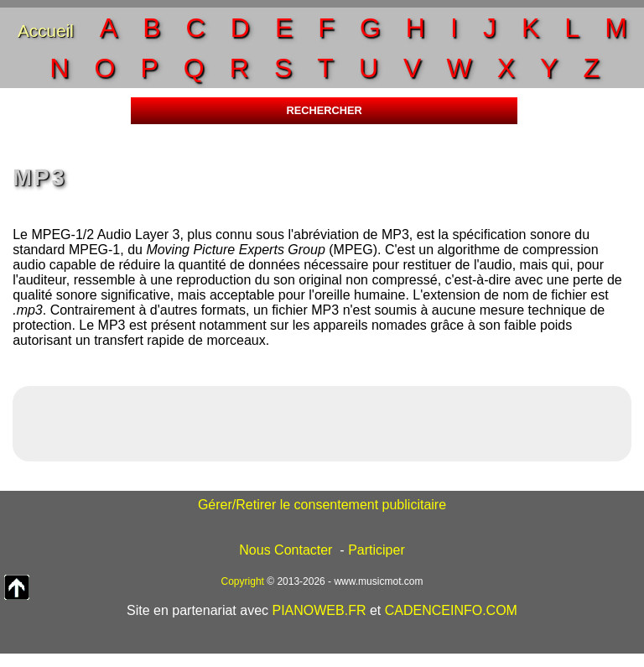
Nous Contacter (286, 550)
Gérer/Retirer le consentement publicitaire (322, 505)
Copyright (243, 581)
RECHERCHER (324, 110)
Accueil (46, 31)
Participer (377, 550)
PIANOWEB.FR (319, 610)
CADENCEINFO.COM (451, 610)
